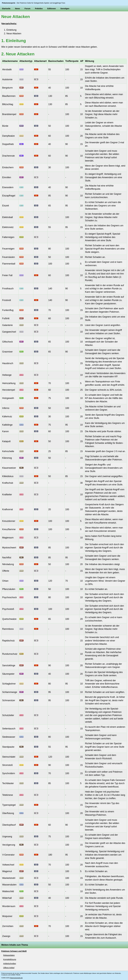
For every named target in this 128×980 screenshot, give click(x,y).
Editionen (52, 9)
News (18, 9)
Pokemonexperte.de (16, 978)
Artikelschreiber (10, 964)
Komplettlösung (10, 959)
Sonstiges (65, 9)
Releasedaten (9, 955)
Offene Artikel (9, 968)
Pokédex (39, 9)
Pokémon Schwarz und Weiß (14, 951)
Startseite (6, 9)
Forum (27, 9)
